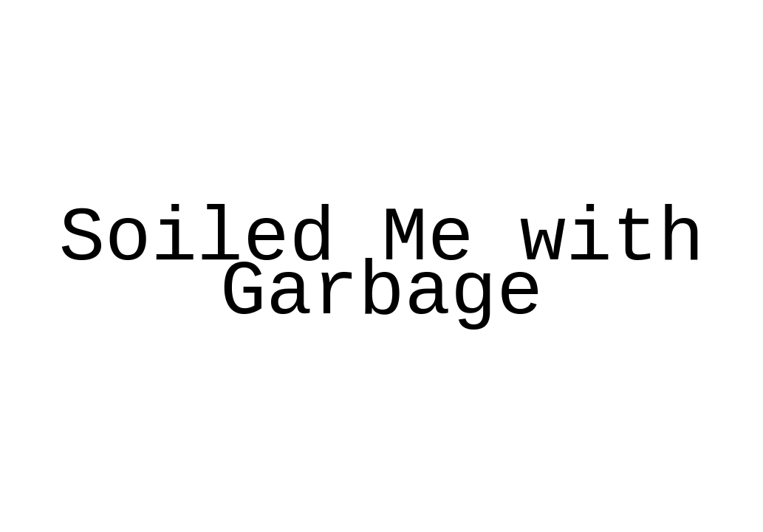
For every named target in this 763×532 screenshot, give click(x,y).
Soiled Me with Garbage (382, 266)
